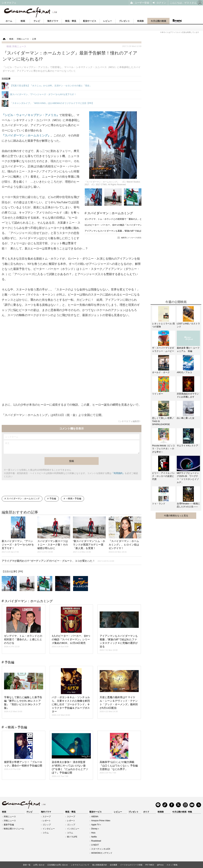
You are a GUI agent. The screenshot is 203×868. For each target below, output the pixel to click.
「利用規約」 (118, 473)
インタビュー (49, 829)
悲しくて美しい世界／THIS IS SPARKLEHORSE (163, 421)
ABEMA (95, 817)
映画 (23, 21)
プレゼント (124, 21)
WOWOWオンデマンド (102, 853)
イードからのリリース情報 (131, 865)
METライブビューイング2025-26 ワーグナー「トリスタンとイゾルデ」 (188, 478)
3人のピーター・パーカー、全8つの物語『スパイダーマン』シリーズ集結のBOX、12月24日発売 (132, 225)
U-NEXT (95, 845)
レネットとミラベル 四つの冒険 (163, 325)
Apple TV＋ (96, 825)
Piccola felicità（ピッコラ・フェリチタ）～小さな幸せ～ (163, 449)
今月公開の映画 (158, 21)
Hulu (93, 833)
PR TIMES (150, 865)
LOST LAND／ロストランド (188, 325)
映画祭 (140, 21)
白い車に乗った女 (186, 418)
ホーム (9, 21)
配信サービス (90, 21)
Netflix (94, 837)
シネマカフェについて (80, 865)
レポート (47, 821)
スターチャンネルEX (101, 849)
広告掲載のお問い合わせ (58, 865)
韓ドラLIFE (72, 837)
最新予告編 (9, 825)
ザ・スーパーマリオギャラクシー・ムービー (163, 349)
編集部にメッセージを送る (131, 238)
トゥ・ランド (159, 504)
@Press (160, 865)
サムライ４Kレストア (187, 446)
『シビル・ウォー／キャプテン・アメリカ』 (30, 115)
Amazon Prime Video (101, 821)
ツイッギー (158, 394)
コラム (46, 833)
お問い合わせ (39, 865)
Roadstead (96, 841)
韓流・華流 (71, 21)
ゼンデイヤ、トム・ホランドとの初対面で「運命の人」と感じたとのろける (122, 219)
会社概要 (114, 865)
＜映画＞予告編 (74, 499)
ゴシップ (47, 825)
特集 (190, 812)
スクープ (47, 817)
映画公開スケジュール (14, 829)
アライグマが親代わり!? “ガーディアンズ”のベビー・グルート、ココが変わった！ (58, 561)
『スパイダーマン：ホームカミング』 (26, 136)
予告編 (53, 499)
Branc (177, 21)
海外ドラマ (53, 21)
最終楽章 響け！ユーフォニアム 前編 (188, 349)
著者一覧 (27, 865)
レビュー (108, 21)
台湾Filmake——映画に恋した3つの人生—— (188, 505)
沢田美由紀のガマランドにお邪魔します (188, 395)
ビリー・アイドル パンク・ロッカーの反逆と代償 (163, 476)
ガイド (146, 812)
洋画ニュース (10, 821)
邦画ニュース (10, 817)
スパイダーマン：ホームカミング (110, 213)
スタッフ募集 (172, 865)
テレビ (37, 21)
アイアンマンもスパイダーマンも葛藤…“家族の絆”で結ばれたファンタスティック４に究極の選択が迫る (136, 231)
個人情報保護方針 (100, 865)
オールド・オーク (161, 372)
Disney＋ (95, 829)
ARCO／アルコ (184, 372)
